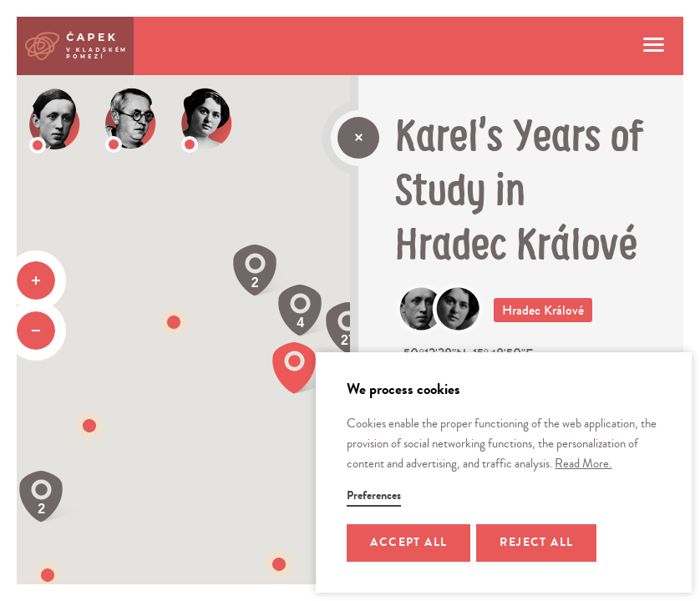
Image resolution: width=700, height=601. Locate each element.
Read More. (583, 464)
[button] (279, 564)
